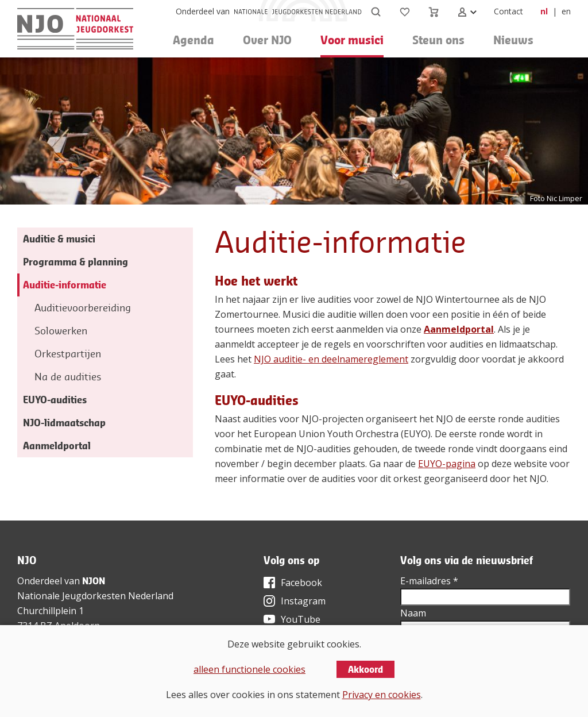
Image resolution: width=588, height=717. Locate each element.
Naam (413, 613)
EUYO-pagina (447, 464)
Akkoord (365, 669)
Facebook (301, 583)
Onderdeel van (203, 11)
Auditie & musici (59, 239)
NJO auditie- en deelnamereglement (331, 359)
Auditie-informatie (65, 285)
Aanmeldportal (459, 329)
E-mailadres (429, 581)
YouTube (301, 619)
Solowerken (61, 331)
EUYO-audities (55, 400)
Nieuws (513, 40)
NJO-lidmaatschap (64, 423)
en (566, 11)
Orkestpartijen (68, 354)
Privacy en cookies (382, 695)
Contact (508, 11)
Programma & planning (76, 262)
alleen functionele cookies (249, 669)
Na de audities (68, 377)
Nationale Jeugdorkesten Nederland (95, 596)
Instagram (303, 601)
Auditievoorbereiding (83, 308)
